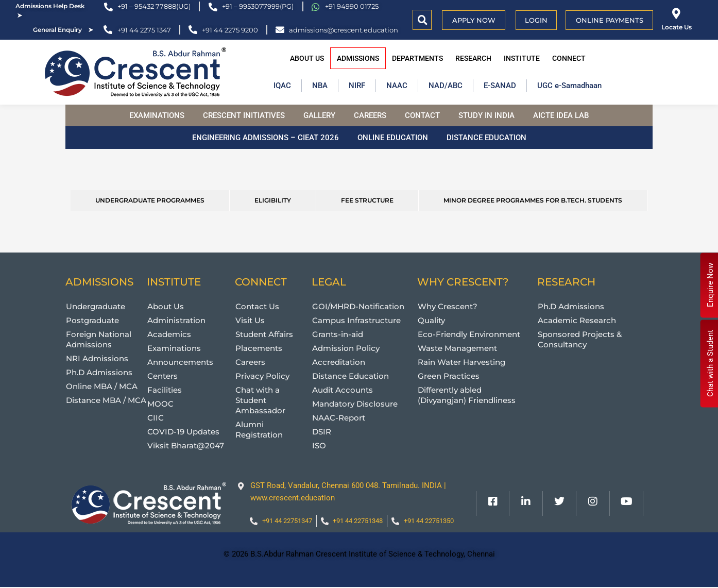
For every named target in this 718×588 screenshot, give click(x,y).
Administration (176, 320)
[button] (423, 20)
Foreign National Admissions (99, 339)
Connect (569, 58)
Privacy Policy (262, 376)
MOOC (160, 404)
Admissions (358, 58)
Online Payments (610, 20)
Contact (422, 115)
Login (536, 20)
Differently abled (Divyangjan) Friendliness (467, 395)
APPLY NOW (474, 20)
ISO (319, 446)
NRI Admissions (97, 358)
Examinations (157, 115)
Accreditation (339, 362)
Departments (417, 58)
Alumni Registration (259, 430)
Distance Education (486, 138)
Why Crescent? (448, 306)
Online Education (393, 138)
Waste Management (457, 348)
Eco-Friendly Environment (469, 334)
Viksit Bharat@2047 (186, 446)
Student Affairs (264, 334)
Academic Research (577, 320)
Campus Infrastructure (356, 320)
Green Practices (449, 376)
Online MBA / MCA (102, 386)
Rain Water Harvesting (461, 362)
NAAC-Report (339, 418)
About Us (307, 58)
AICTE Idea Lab (561, 115)
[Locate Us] (677, 14)
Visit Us (250, 320)
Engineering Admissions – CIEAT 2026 (266, 138)
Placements (259, 348)
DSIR (322, 432)
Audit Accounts (343, 390)
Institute (522, 58)
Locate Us (677, 27)
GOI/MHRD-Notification (358, 306)
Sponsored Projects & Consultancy (580, 339)
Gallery (319, 115)
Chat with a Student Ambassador (260, 400)
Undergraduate (96, 306)
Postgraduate (92, 320)
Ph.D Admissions (99, 372)
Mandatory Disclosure (355, 404)
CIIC (156, 418)
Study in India (486, 115)
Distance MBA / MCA (106, 400)
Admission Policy (346, 348)
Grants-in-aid (338, 334)
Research (473, 58)
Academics (169, 334)
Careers (370, 115)
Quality (431, 320)
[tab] (150, 201)
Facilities (165, 390)
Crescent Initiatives (244, 115)
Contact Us (257, 306)
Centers (163, 376)
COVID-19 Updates (183, 432)
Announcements (180, 362)
